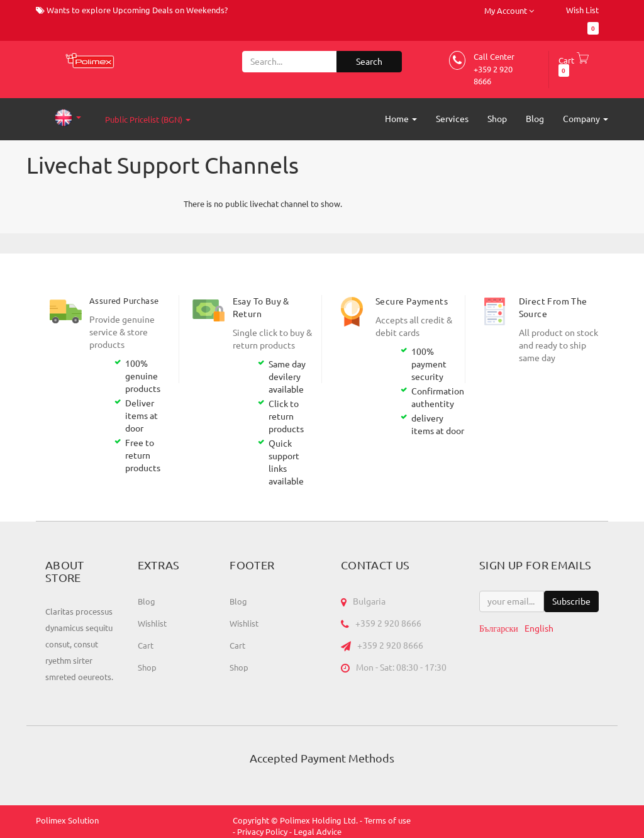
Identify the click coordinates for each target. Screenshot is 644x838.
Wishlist (152, 623)
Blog (147, 601)
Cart (146, 645)
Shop (147, 668)
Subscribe (571, 601)
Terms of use (387, 820)
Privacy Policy (262, 832)
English (539, 628)
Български (499, 628)
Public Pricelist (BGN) (148, 120)
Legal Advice (318, 832)
